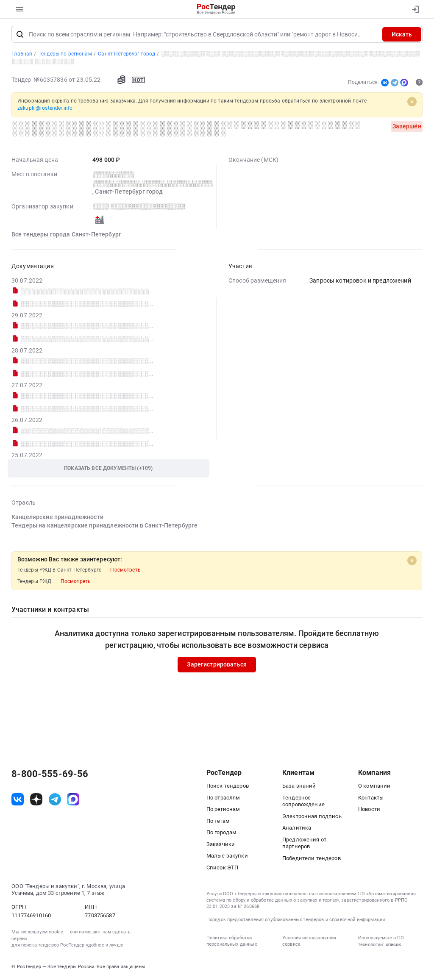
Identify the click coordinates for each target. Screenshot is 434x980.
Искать (402, 35)
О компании (374, 787)
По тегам (218, 822)
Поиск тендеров (228, 787)
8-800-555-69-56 (50, 775)
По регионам (223, 810)
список (393, 945)
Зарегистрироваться (217, 665)
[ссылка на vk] (18, 800)
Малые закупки (227, 856)
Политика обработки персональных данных (232, 942)
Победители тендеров (312, 859)
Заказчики (221, 845)
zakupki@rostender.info (45, 109)
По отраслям (223, 798)
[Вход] (413, 9)
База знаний (299, 787)
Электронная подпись (312, 817)
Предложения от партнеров (304, 844)
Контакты (371, 798)
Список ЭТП (222, 868)
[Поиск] (20, 35)
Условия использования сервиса (309, 942)
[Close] (412, 103)
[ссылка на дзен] (36, 800)
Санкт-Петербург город (129, 193)
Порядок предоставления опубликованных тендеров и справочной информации (296, 920)
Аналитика (297, 829)
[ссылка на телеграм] (55, 800)
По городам (221, 833)
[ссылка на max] (73, 800)
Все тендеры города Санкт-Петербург (66, 235)
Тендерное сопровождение (303, 802)
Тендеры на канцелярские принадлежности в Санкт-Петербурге (104, 527)
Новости (369, 810)
